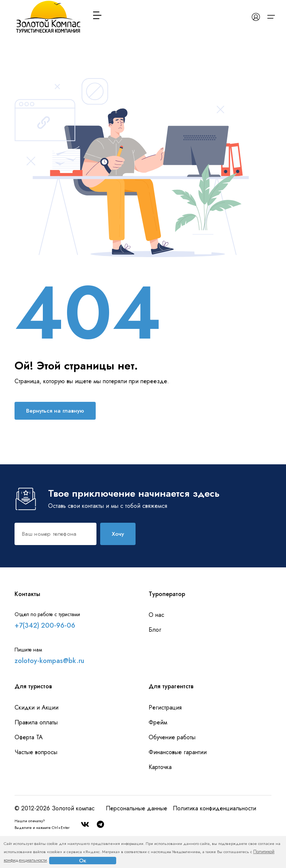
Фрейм (158, 722)
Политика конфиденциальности (214, 808)
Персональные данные (136, 808)
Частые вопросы (36, 752)
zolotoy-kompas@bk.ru (49, 661)
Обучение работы (172, 737)
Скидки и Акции (36, 707)
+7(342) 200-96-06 (45, 625)
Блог (155, 630)
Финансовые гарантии (178, 752)
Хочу (118, 534)
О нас (156, 615)
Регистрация (165, 707)
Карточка (160, 767)
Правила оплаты (36, 722)
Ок (83, 861)
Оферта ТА (29, 737)
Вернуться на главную (55, 411)
